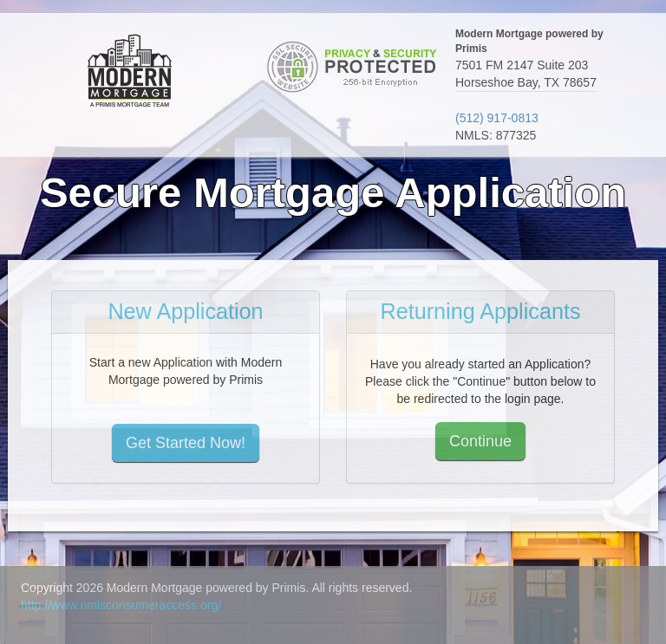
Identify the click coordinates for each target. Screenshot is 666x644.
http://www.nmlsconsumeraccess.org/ (121, 605)
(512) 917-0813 (497, 118)
